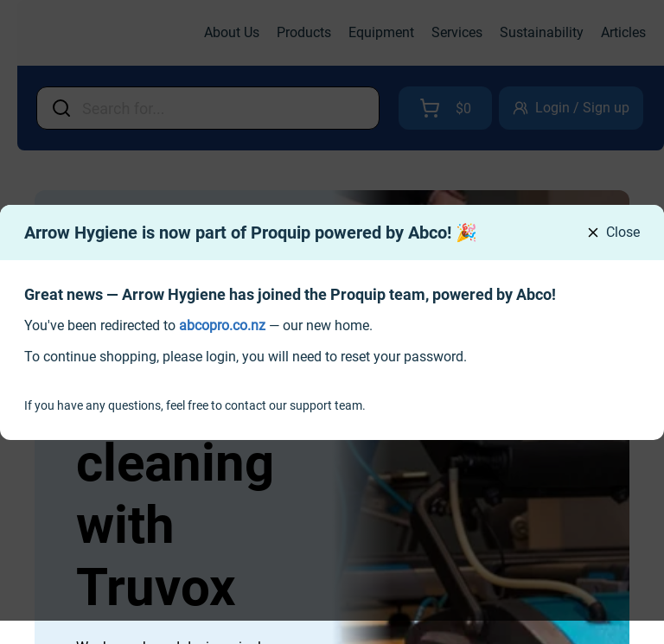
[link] (222, 325)
